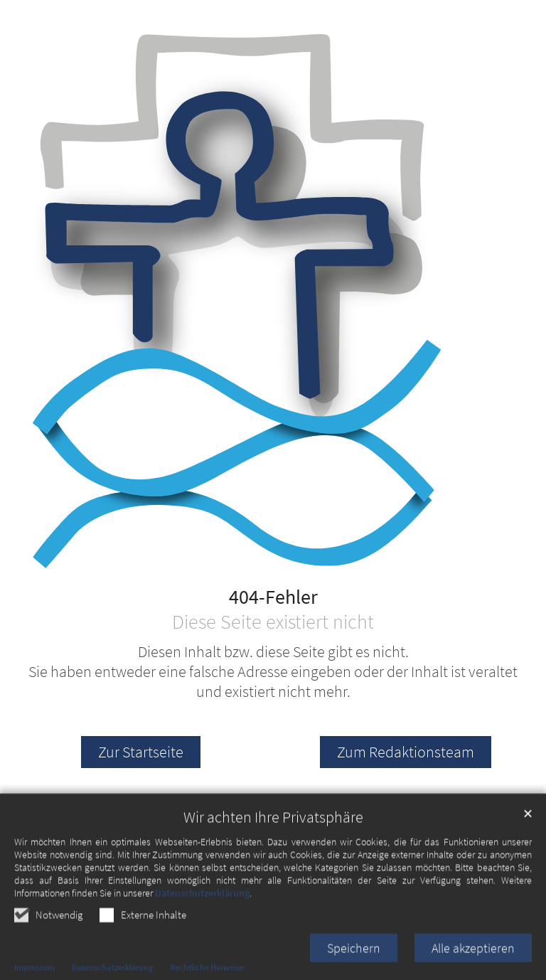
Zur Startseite (141, 752)
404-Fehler (273, 597)
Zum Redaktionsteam (406, 752)
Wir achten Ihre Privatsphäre (273, 848)
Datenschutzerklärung (202, 924)
